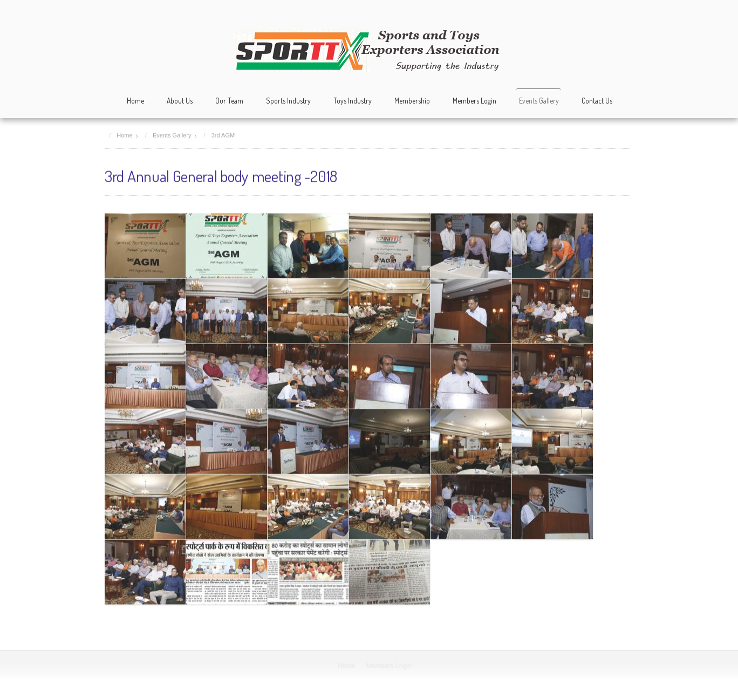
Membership (412, 101)
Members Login (474, 101)
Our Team (229, 101)
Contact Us (597, 101)
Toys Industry (353, 101)
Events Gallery (539, 101)
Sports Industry (288, 101)
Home (135, 101)
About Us (180, 101)
